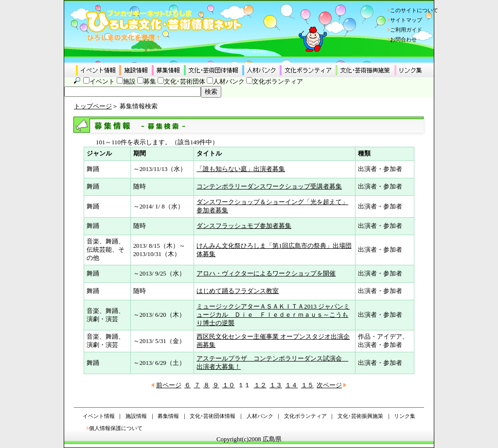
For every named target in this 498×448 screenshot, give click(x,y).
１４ (291, 385)
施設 (129, 82)
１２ (260, 385)
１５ (307, 385)
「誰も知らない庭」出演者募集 (241, 169)
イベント (102, 82)
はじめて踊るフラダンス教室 (238, 291)
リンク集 (405, 416)
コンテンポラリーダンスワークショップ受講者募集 (269, 187)
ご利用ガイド (406, 30)
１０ (229, 385)
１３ (276, 385)
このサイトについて (414, 10)
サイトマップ (406, 20)
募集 (150, 82)
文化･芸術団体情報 (213, 416)
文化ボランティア (278, 82)
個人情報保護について (116, 428)
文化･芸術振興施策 (360, 416)
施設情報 (136, 416)
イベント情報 (99, 416)
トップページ (93, 106)
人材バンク (229, 82)
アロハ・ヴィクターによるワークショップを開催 (266, 274)
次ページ (329, 385)
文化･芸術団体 (185, 82)
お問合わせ (403, 39)
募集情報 (168, 416)
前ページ (169, 385)
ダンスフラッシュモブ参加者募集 (244, 226)
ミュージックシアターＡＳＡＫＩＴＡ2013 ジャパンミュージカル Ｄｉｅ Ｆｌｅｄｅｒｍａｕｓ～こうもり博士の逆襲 (273, 315)
